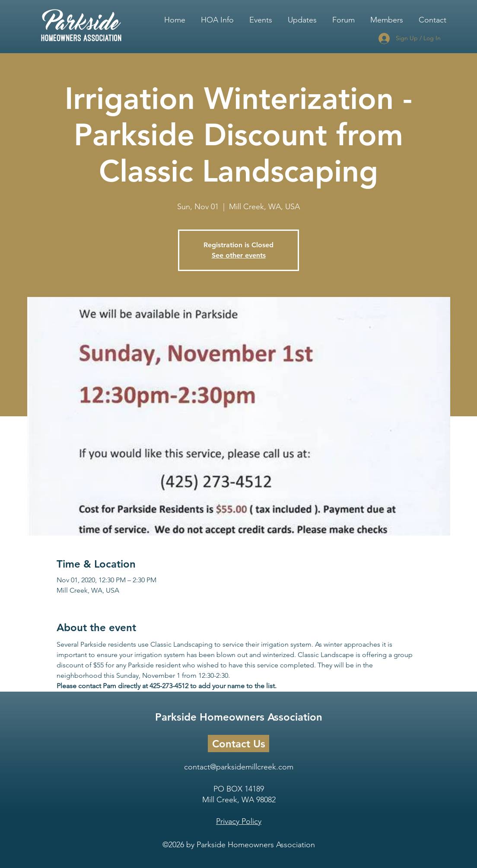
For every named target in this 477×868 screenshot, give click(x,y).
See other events (239, 255)
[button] (217, 16)
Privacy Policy (239, 821)
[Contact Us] (238, 744)
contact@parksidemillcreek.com (239, 767)
